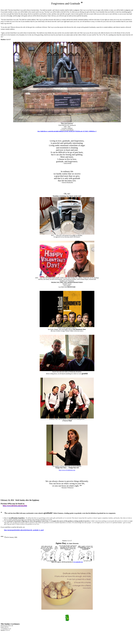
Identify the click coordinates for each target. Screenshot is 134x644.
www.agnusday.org (78, 562)
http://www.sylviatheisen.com (67, 470)
